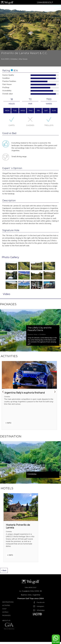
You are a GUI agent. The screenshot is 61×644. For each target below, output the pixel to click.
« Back (4, 570)
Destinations (8, 602)
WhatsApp (39, 610)
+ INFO (8, 423)
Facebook (39, 602)
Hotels (5, 612)
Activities (6, 605)
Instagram (38, 606)
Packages (6, 615)
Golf (4, 609)
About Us (6, 620)
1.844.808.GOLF (31, 587)
